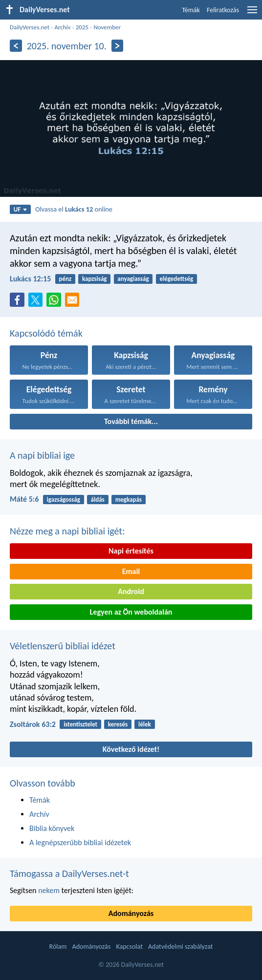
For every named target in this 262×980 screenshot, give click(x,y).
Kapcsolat (129, 947)
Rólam (58, 947)
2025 (82, 27)
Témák (191, 10)
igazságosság (64, 500)
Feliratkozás (223, 10)
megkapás (129, 500)
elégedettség (176, 279)
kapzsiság (95, 279)
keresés (118, 724)
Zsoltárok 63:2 (33, 724)
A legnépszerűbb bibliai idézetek (80, 842)
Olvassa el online (74, 209)
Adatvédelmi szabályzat (180, 947)
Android (131, 591)
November (107, 27)
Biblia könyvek (52, 828)
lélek (145, 724)
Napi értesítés (131, 551)
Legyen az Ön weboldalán (131, 612)
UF (21, 209)
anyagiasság (133, 279)
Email (131, 571)
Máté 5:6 (24, 499)
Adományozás (131, 913)
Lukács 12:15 (30, 279)
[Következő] (118, 46)
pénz (65, 279)
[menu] (252, 13)
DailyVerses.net (30, 27)
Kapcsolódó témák (46, 333)
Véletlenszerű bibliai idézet (63, 646)
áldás (98, 500)
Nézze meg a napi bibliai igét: (67, 531)
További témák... (131, 421)
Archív (62, 27)
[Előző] (16, 46)
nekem (49, 890)
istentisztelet (80, 724)
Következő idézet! (131, 749)
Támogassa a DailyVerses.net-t (69, 873)
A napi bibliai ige (42, 455)
